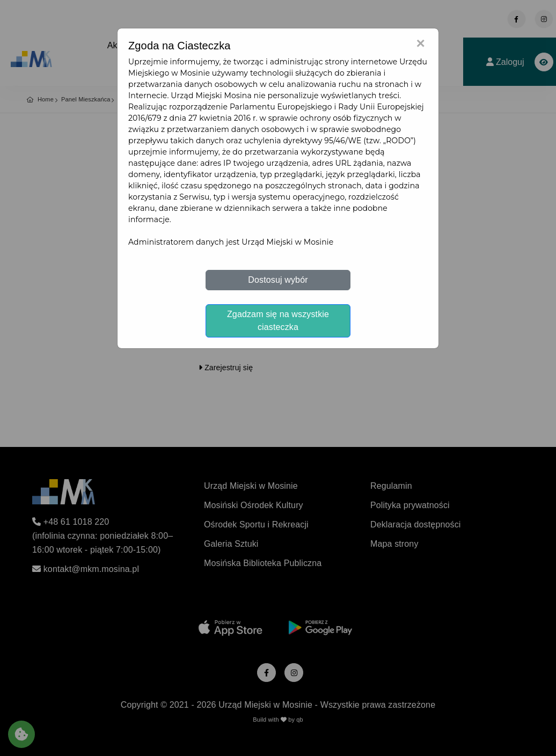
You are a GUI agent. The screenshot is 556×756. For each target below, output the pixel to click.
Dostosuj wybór (278, 280)
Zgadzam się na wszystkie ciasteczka (278, 321)
